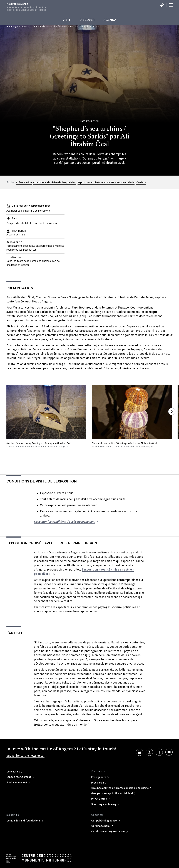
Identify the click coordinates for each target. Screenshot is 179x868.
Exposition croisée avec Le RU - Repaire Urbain (106, 183)
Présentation (24, 183)
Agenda (110, 20)
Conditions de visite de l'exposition (55, 183)
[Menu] (171, 5)
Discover (87, 20)
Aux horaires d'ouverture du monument (28, 211)
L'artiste (141, 183)
